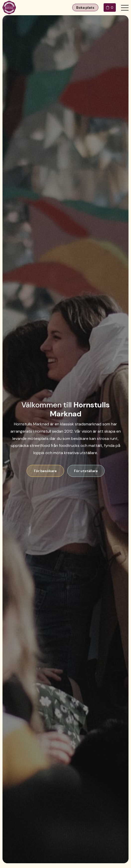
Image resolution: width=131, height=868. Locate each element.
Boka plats (85, 7)
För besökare (45, 471)
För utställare (86, 471)
